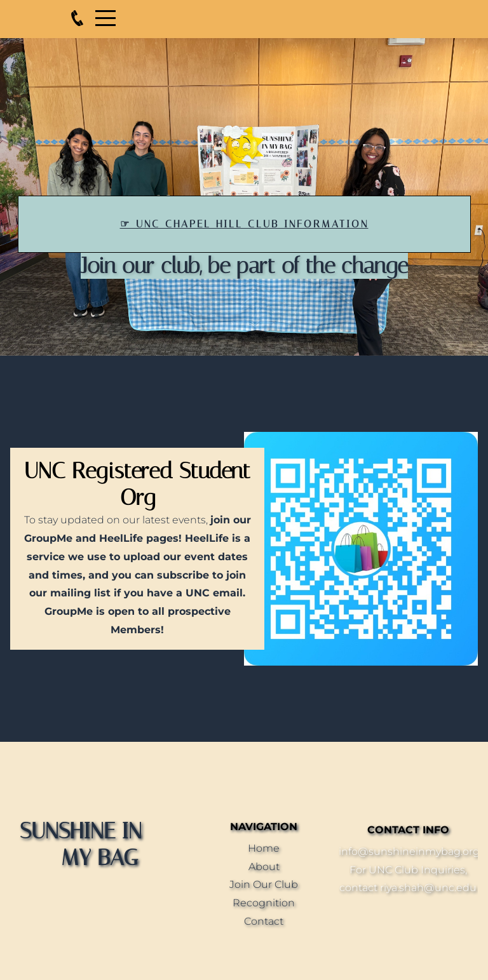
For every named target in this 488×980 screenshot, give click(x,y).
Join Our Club (264, 884)
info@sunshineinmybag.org (409, 851)
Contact (264, 921)
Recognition (264, 903)
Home (264, 848)
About (264, 867)
